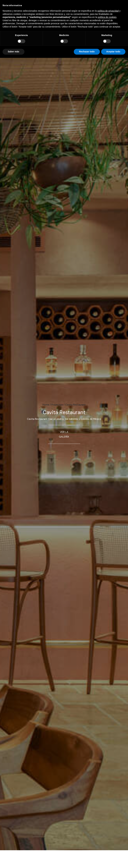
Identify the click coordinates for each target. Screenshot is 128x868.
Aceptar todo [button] (113, 52)
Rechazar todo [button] (87, 52)
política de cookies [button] (107, 17)
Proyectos (57, 405)
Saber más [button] (14, 52)
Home (46, 405)
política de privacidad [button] (108, 11)
